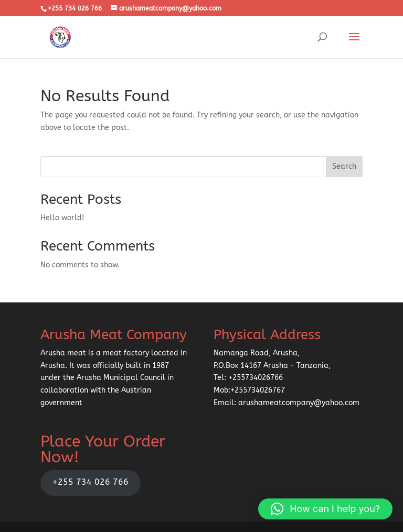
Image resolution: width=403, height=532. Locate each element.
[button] (325, 509)
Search (344, 166)
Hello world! (62, 218)
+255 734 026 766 (91, 482)
